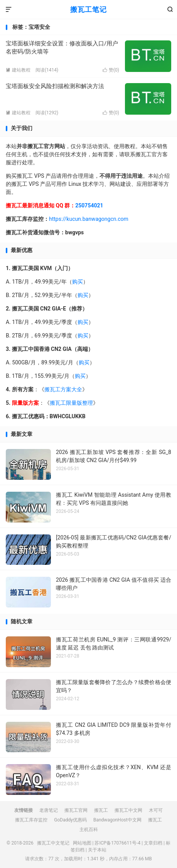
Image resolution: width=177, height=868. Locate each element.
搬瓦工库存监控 (31, 820)
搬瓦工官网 (76, 810)
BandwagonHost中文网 (117, 820)
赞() (111, 70)
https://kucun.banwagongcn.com (89, 219)
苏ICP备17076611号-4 (117, 843)
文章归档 (153, 843)
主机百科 (89, 830)
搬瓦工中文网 (128, 810)
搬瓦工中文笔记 (53, 843)
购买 (78, 282)
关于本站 (97, 850)
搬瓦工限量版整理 (71, 403)
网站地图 (82, 843)
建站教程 (18, 70)
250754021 (89, 205)
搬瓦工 (101, 810)
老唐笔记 (49, 810)
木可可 (156, 810)
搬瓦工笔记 (88, 9)
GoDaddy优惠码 (70, 820)
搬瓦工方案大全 (63, 389)
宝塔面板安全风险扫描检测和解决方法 (55, 86)
